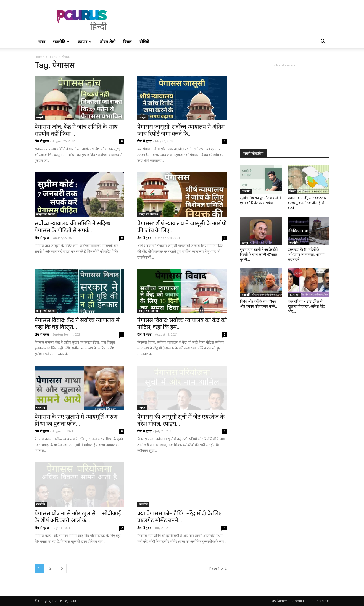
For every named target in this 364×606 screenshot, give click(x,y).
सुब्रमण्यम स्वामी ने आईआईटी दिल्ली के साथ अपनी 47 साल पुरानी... (259, 255)
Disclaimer (279, 601)
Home (39, 57)
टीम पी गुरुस (42, 141)
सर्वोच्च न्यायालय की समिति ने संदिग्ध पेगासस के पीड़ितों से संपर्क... (72, 227)
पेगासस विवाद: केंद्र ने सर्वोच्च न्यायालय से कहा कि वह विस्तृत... (77, 324)
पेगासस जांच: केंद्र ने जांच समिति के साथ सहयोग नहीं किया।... (76, 130)
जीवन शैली (108, 42)
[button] (323, 42)
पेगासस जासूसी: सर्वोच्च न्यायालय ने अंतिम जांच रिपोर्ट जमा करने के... (181, 130)
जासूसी (40, 117)
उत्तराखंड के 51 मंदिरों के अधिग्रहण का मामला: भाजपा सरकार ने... (306, 255)
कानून (142, 407)
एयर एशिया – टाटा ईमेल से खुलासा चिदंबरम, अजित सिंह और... (306, 306)
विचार (127, 42)
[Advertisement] (229, 20)
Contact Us (321, 601)
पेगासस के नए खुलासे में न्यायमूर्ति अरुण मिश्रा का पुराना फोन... (76, 420)
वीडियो (144, 42)
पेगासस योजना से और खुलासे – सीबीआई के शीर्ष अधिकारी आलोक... (78, 517)
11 (224, 528)
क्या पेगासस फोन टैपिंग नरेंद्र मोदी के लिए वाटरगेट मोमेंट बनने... (180, 517)
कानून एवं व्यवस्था (46, 214)
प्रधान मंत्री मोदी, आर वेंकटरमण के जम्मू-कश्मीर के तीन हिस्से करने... (308, 203)
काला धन (294, 295)
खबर (42, 42)
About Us (300, 601)
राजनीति (61, 42)
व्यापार (85, 42)
